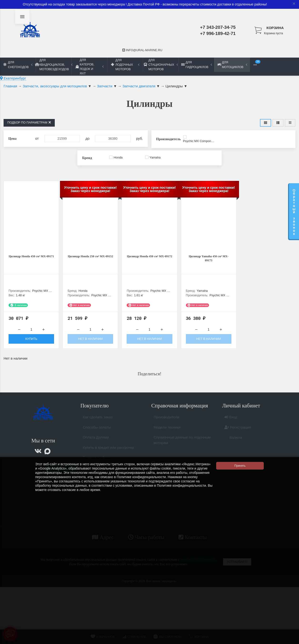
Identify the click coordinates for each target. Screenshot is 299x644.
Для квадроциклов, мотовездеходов (54, 65)
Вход (231, 423)
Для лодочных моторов (125, 65)
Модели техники (167, 433)
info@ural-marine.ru (142, 50)
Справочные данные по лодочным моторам (182, 446)
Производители (167, 423)
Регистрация (238, 433)
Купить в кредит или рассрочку (108, 453)
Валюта (233, 443)
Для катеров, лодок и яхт (89, 67)
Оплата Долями (96, 443)
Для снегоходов (18, 64)
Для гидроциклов (197, 64)
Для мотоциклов (232, 64)
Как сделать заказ (98, 423)
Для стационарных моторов (161, 65)
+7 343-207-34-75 (218, 27)
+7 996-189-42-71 (218, 33)
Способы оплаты (97, 433)
